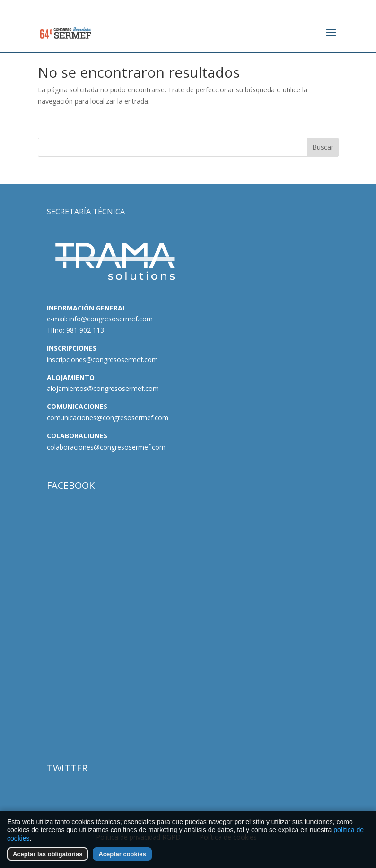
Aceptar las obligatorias (48, 854)
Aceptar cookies (122, 854)
